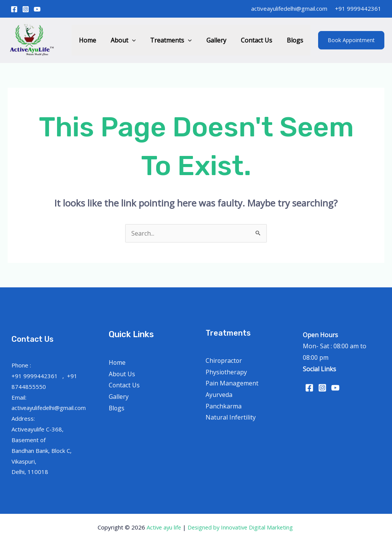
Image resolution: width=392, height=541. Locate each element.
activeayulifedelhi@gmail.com (289, 8)
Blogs (296, 40)
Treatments (179, 40)
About (134, 40)
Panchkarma (224, 406)
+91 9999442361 (358, 8)
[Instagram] (26, 9)
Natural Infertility (231, 417)
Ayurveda (219, 395)
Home (100, 40)
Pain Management (232, 383)
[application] (142, 40)
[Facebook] (14, 9)
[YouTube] (37, 9)
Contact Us (260, 40)
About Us (122, 374)
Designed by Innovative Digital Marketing (242, 527)
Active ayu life (163, 527)
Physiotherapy (226, 372)
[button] (351, 40)
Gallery (222, 40)
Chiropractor (224, 361)
